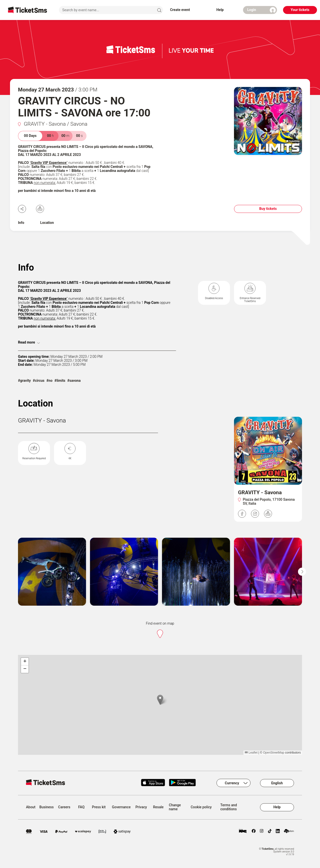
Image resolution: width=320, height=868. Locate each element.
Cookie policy (201, 807)
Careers (64, 807)
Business (47, 807)
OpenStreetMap (274, 753)
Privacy (141, 807)
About (31, 807)
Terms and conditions (228, 807)
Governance (121, 807)
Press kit (99, 807)
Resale (158, 807)
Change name (175, 807)
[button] (160, 700)
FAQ (81, 807)
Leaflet (251, 753)
